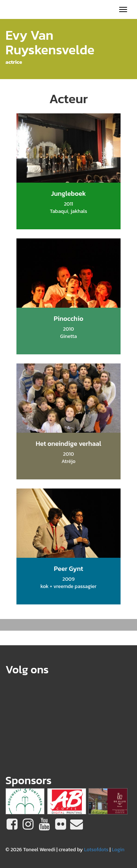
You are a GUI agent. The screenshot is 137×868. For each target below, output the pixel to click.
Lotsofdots (96, 850)
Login (118, 850)
